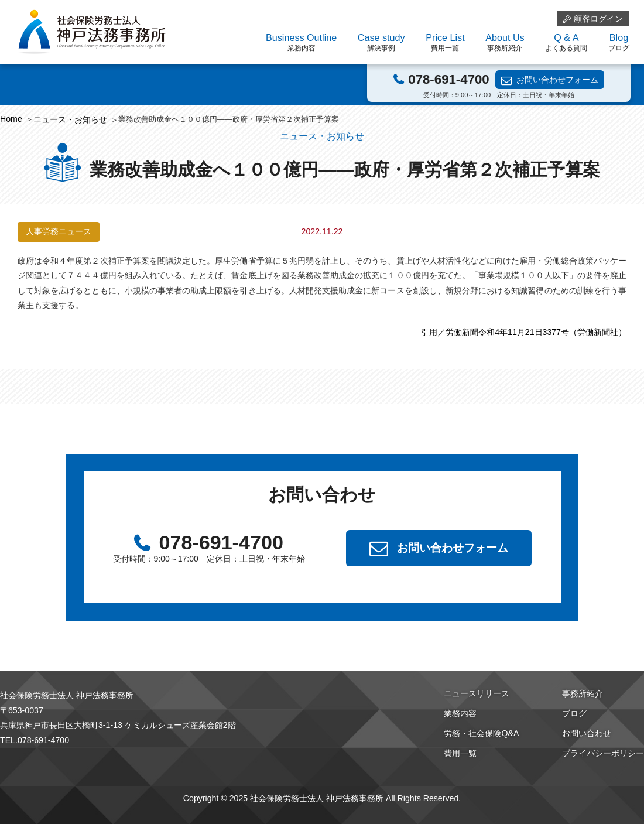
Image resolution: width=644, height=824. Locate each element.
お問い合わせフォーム (557, 80)
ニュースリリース (477, 693)
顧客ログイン (598, 19)
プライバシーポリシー (603, 753)
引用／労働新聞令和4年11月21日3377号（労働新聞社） (524, 332)
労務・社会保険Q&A (481, 733)
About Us (505, 43)
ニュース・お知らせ (70, 119)
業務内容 (460, 713)
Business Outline (301, 43)
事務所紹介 (583, 693)
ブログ (574, 713)
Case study (381, 43)
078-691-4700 (448, 79)
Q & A (566, 43)
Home (11, 119)
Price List (445, 43)
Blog (619, 43)
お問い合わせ (587, 733)
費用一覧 (460, 753)
